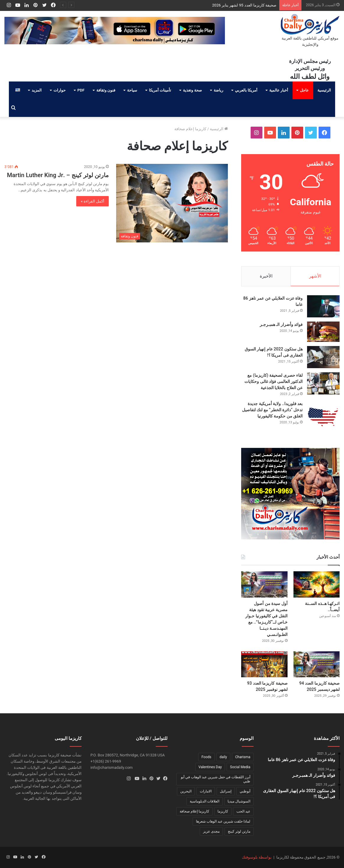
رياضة (218, 90)
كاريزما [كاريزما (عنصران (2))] (223, 811)
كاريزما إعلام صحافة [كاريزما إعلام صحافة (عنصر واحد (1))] (194, 811)
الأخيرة (266, 276)
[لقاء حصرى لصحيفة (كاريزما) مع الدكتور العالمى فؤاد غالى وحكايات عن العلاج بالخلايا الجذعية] (323, 383)
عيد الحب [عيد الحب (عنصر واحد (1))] (243, 811)
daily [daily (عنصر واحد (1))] (223, 757)
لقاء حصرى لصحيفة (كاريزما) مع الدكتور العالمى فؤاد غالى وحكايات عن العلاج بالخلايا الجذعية (274, 381)
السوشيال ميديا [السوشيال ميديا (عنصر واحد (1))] (239, 801)
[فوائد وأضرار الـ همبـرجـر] (323, 332)
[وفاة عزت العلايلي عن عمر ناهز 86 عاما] (323, 306)
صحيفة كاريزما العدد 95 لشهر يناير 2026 (244, 5)
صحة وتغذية (192, 90)
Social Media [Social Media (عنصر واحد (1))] (240, 767)
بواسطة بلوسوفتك (257, 857)
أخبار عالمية (279, 90)
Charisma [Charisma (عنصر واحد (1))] (243, 757)
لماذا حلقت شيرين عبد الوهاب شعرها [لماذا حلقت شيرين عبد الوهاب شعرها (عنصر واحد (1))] (223, 821)
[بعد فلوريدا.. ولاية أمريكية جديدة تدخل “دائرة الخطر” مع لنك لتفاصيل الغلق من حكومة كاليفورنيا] (323, 417)
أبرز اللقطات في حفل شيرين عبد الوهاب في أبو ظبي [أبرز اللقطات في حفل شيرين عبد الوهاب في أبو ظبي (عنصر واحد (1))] (216, 779)
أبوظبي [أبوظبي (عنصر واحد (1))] (245, 791)
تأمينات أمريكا (160, 90)
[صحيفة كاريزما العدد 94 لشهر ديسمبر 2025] (317, 664)
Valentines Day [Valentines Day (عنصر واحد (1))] (210, 767)
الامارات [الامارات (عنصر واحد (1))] (206, 791)
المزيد (37, 90)
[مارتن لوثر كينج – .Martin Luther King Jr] (172, 203)
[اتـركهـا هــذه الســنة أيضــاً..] (317, 584)
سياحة (132, 90)
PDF (81, 90)
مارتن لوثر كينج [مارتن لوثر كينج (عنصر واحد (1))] (239, 831)
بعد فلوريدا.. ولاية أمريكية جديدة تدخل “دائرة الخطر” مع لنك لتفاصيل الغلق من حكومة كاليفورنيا (272, 410)
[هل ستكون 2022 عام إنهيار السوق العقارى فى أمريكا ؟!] (323, 357)
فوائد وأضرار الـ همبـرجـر (281, 324)
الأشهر (315, 276)
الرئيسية (324, 90)
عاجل (304, 90)
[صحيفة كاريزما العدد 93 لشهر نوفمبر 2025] (264, 664)
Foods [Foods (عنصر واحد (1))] (206, 757)
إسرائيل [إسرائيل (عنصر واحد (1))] (226, 791)
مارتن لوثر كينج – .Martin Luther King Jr (58, 175)
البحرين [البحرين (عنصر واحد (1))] (186, 791)
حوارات (60, 90)
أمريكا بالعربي (246, 90)
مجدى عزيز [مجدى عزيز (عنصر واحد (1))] (211, 831)
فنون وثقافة (106, 90)
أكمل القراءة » (93, 201)
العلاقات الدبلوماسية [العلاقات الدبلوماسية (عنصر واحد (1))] (205, 801)
